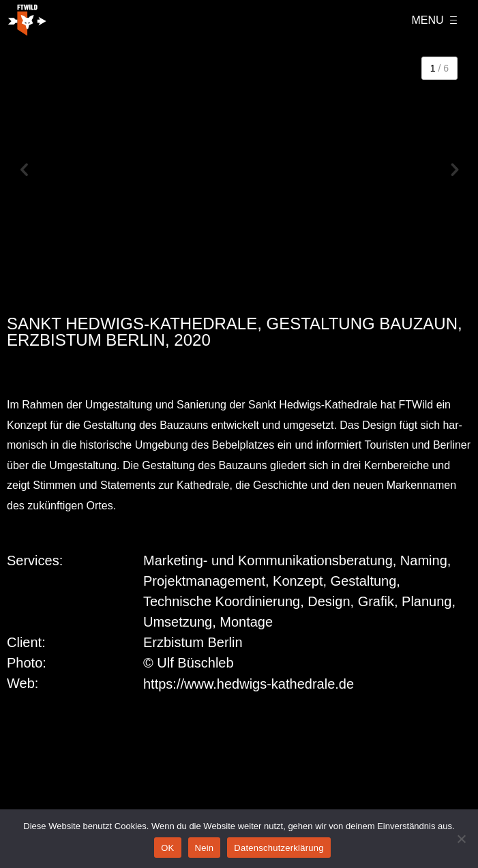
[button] (24, 171)
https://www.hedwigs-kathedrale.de (249, 684)
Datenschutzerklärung (279, 848)
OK (167, 848)
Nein (205, 848)
